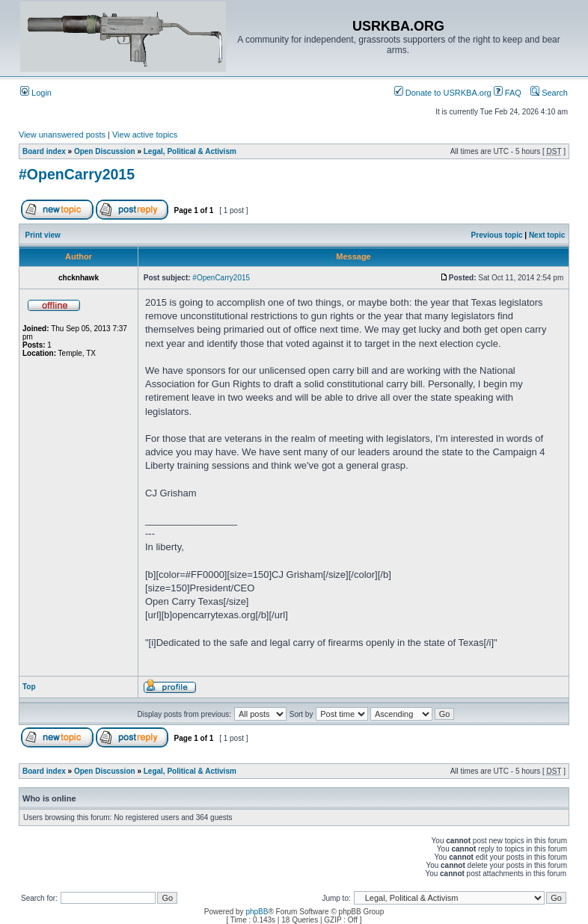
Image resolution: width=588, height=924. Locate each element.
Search (549, 93)
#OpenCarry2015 (77, 174)
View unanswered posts (62, 135)
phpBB (257, 912)
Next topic (547, 235)
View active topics (145, 135)
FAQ (508, 93)
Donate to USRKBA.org (443, 93)
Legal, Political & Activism (190, 151)
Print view (43, 235)
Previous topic (497, 235)
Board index (44, 151)
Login (36, 93)
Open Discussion (105, 151)
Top (29, 687)
